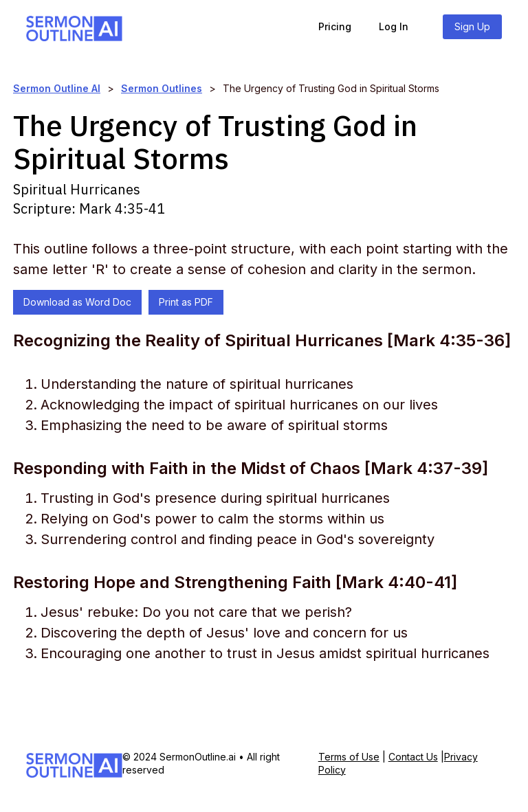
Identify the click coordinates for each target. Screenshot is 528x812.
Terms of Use (349, 757)
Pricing (335, 26)
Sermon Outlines (162, 88)
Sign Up (472, 26)
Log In (394, 26)
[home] (74, 26)
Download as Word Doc (77, 302)
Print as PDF (186, 302)
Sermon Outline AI (57, 88)
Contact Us (413, 757)
